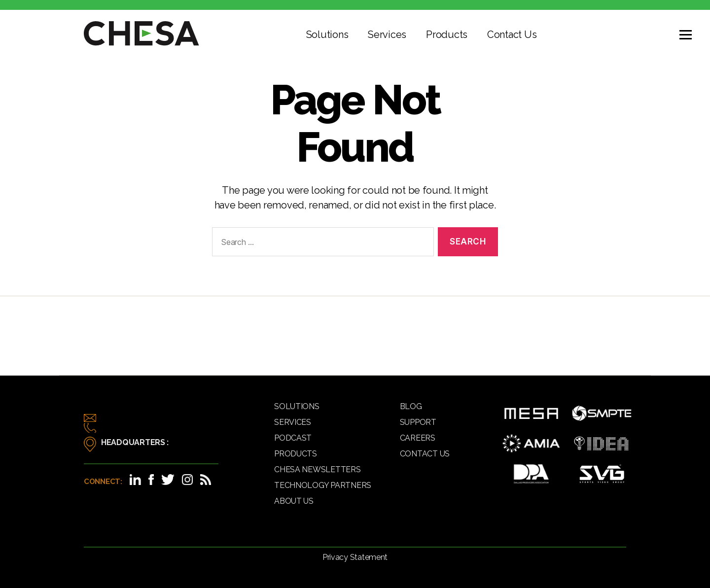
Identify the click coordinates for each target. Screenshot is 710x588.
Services (387, 35)
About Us (294, 501)
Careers (418, 438)
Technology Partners (323, 485)
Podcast (293, 438)
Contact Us (512, 35)
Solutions (327, 35)
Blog (411, 406)
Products (447, 35)
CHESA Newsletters (317, 469)
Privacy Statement (355, 557)
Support (418, 422)
